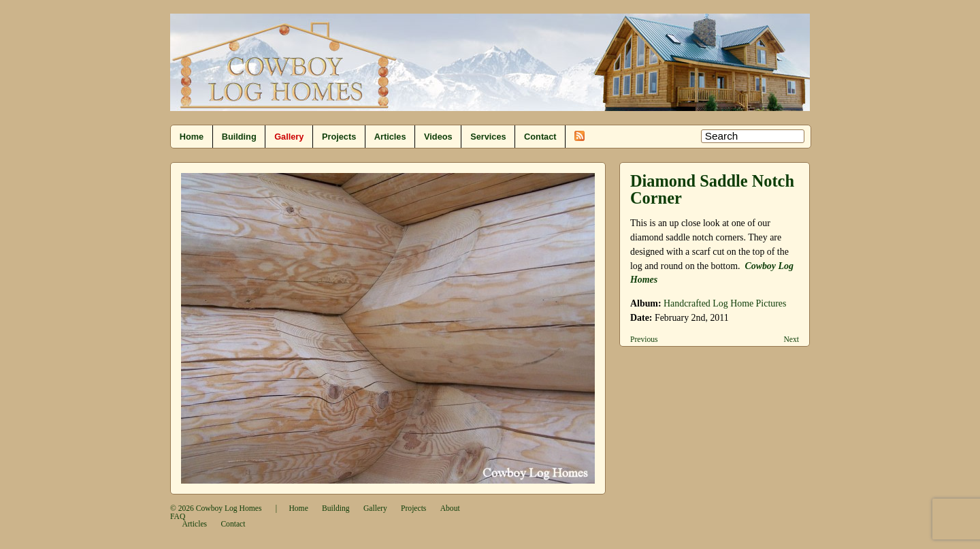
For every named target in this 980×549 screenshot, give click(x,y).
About (450, 508)
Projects (339, 137)
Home (192, 137)
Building (239, 137)
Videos (438, 137)
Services (488, 137)
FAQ (178, 517)
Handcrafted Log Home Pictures (725, 303)
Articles (390, 137)
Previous (644, 340)
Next (791, 340)
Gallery (289, 137)
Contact (540, 137)
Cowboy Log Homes (229, 508)
